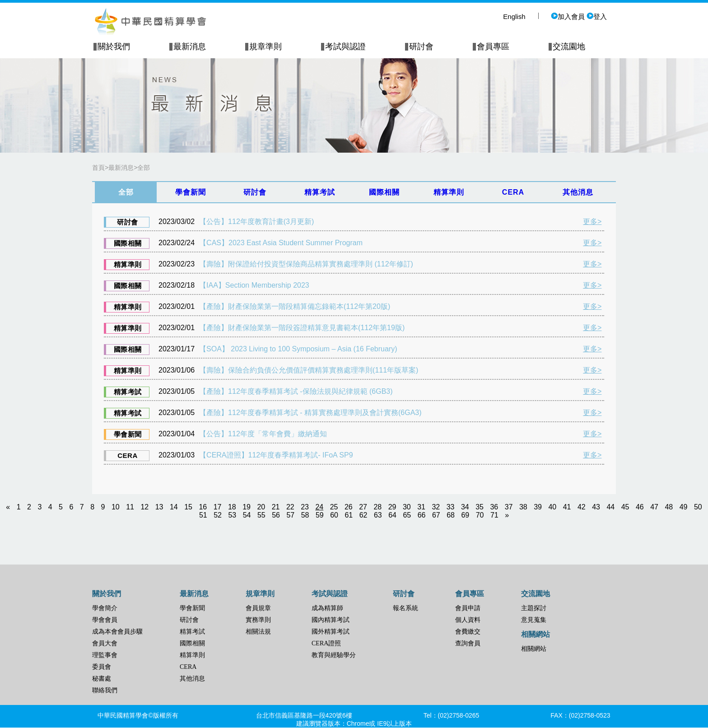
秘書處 (102, 679)
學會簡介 (105, 608)
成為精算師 (327, 608)
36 (494, 507)
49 (684, 507)
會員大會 (105, 643)
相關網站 (534, 649)
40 (552, 507)
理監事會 (105, 655)
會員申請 (468, 608)
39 (538, 507)
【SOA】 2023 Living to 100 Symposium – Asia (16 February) (298, 349)
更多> (592, 222)
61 (349, 515)
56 (276, 515)
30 (407, 507)
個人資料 (468, 620)
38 (523, 507)
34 (465, 507)
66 (422, 515)
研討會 (189, 620)
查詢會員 (468, 643)
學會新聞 (192, 608)
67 (436, 515)
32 (436, 507)
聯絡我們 (105, 690)
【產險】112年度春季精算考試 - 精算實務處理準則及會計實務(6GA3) (310, 413)
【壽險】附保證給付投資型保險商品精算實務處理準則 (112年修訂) (306, 264)
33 (451, 507)
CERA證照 (326, 643)
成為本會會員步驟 (117, 632)
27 (363, 507)
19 (247, 507)
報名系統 (405, 608)
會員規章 (258, 608)
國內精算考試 (331, 620)
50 (698, 507)
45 (625, 507)
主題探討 (534, 608)
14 (174, 507)
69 (465, 515)
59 (320, 515)
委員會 (102, 667)
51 (203, 515)
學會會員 (105, 620)
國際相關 (192, 643)
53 (232, 515)
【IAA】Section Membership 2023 (254, 285)
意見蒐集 (534, 620)
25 (334, 507)
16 (203, 507)
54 (247, 515)
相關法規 (258, 632)
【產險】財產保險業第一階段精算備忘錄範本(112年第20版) (295, 306)
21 (276, 507)
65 (407, 515)
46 (640, 507)
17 (218, 507)
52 (218, 515)
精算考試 (192, 632)
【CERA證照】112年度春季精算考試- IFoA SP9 (276, 455)
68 (451, 515)
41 (567, 507)
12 (144, 507)
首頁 (98, 168)
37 (509, 507)
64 (392, 515)
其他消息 (192, 679)
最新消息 (121, 168)
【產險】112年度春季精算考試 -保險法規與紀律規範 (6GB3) (296, 391)
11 (130, 507)
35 (480, 507)
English (514, 16)
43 (596, 507)
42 (582, 507)
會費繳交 (468, 632)
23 (305, 507)
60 (334, 515)
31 (421, 507)
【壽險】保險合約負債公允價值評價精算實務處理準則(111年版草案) (309, 370)
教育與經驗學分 (334, 655)
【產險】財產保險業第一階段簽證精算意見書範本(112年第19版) (302, 328)
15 (188, 507)
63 (378, 515)
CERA (188, 667)
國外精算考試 (331, 632)
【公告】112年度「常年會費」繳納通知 (263, 434)
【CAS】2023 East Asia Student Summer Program (281, 243)
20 (261, 507)
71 (494, 515)
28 (377, 507)
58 (305, 515)
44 (610, 507)
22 (290, 507)
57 (290, 515)
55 (261, 515)
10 (116, 507)
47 (654, 507)
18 (232, 507)
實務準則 (258, 620)
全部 (144, 168)
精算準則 (192, 655)
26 (349, 507)
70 (480, 515)
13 (159, 507)
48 (669, 507)
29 (392, 507)
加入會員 (568, 16)
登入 (597, 16)
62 (363, 515)
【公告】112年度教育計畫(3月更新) (256, 222)
